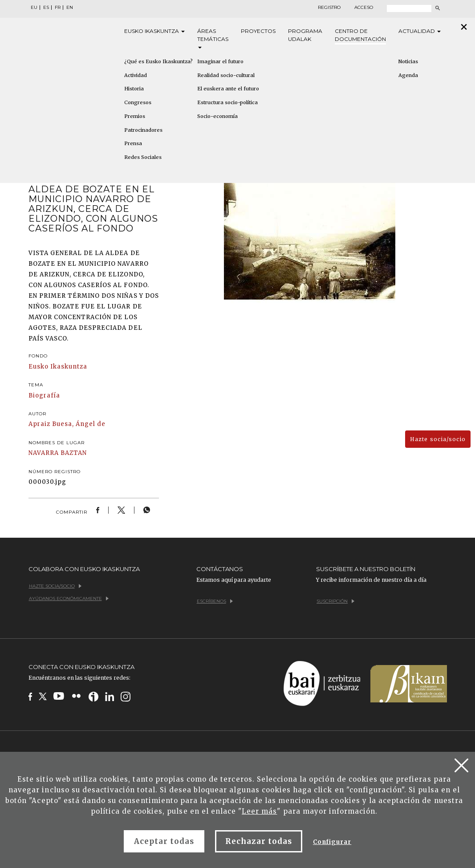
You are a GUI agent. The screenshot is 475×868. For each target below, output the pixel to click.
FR (58, 8)
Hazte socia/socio (438, 439)
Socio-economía (217, 116)
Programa (305, 35)
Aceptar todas (164, 841)
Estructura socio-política (227, 102)
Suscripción (335, 601)
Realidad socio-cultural (226, 75)
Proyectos (258, 31)
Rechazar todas (259, 841)
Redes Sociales (143, 157)
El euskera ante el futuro (228, 89)
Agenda (408, 75)
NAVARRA (44, 453)
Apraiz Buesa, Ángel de (67, 424)
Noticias (408, 61)
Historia (134, 89)
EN (70, 8)
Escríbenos (215, 601)
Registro (329, 8)
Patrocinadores (143, 130)
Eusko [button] (154, 31)
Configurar (332, 842)
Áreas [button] (213, 38)
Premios (135, 116)
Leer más (259, 811)
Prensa (133, 143)
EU (34, 8)
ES (46, 8)
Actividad (136, 75)
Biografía (44, 395)
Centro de (360, 35)
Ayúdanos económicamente (69, 598)
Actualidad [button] (420, 31)
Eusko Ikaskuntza (58, 367)
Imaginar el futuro (220, 61)
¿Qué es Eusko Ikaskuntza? (158, 61)
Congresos (138, 102)
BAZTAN (74, 453)
